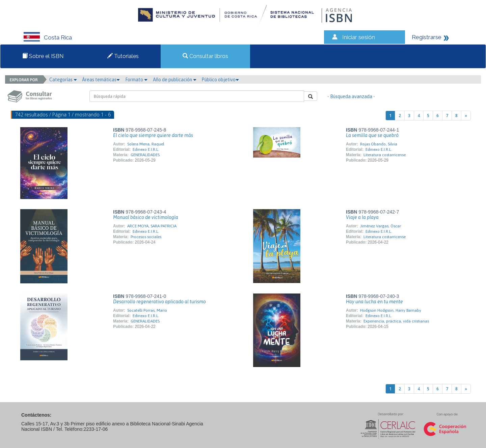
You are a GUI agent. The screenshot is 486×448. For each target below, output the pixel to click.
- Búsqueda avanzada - (351, 96)
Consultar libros (205, 56)
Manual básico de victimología (146, 217)
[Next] (466, 116)
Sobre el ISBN (43, 56)
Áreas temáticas (101, 80)
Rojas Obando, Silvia (379, 144)
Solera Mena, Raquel (146, 144)
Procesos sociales (146, 237)
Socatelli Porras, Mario (147, 310)
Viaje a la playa (362, 217)
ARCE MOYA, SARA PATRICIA (152, 226)
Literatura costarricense (385, 155)
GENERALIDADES (145, 155)
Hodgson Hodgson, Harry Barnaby (391, 310)
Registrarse (427, 37)
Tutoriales (123, 56)
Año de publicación (175, 80)
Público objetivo (220, 80)
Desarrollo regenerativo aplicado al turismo (159, 302)
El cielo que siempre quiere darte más (153, 135)
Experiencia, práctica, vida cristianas (396, 321)
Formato (136, 80)
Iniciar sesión (359, 37)
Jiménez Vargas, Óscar (381, 226)
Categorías (63, 80)
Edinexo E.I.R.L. (146, 149)
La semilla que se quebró (372, 135)
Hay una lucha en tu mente (374, 302)
